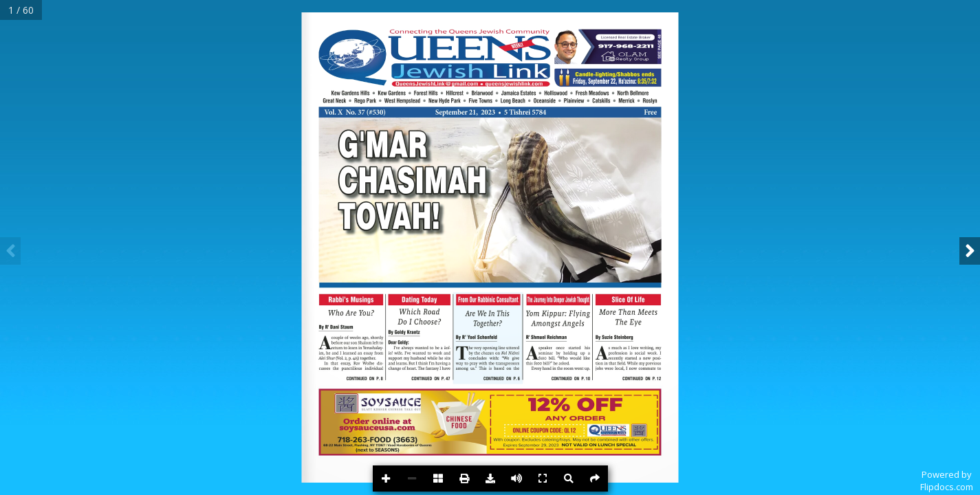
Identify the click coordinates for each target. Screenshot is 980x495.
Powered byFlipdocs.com (947, 481)
